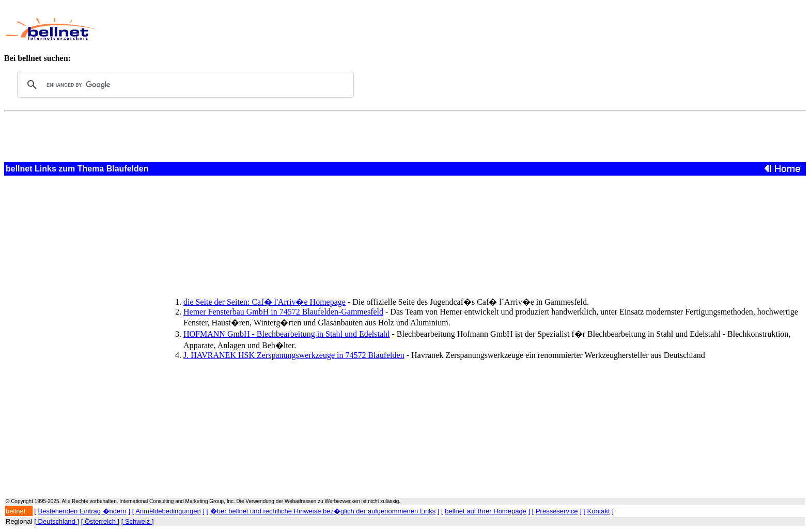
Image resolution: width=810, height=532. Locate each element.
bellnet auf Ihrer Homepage (486, 511)
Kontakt (599, 511)
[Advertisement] (353, 29)
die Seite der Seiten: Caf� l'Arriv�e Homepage (264, 302)
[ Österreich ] (100, 521)
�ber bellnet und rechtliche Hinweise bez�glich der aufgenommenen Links (323, 511)
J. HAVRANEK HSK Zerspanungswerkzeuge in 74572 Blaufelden (294, 355)
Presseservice (557, 511)
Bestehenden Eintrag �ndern (82, 511)
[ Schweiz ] (138, 521)
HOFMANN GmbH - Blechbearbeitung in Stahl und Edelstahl (287, 334)
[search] (184, 85)
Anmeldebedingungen (168, 511)
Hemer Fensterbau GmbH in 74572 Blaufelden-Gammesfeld (283, 312)
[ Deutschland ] (57, 521)
